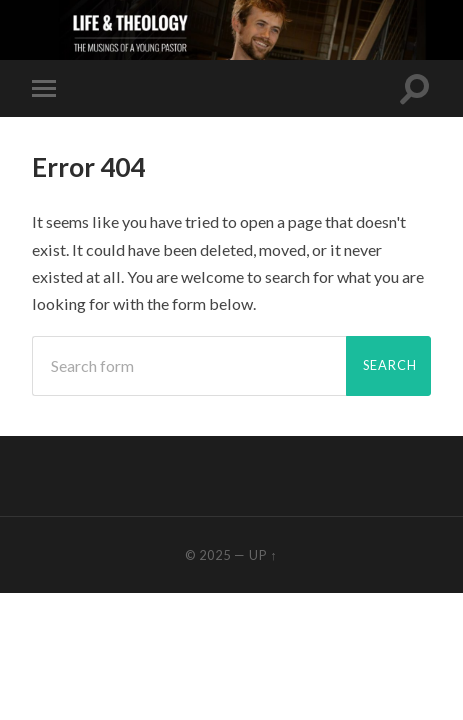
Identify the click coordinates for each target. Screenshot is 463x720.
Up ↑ (263, 555)
